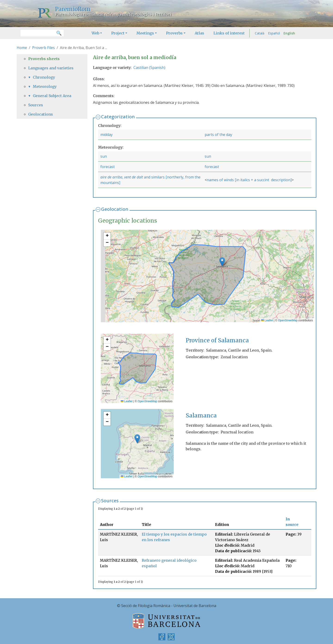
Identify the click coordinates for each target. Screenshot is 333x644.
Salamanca (201, 416)
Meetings (145, 33)
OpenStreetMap (288, 320)
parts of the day (218, 135)
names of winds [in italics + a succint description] (249, 180)
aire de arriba (111, 177)
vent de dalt (134, 177)
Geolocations (41, 114)
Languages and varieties (51, 68)
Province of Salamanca (217, 340)
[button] (222, 262)
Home (22, 48)
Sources (110, 501)
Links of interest (229, 33)
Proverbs (174, 33)
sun (104, 156)
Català (260, 33)
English (289, 33)
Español (274, 33)
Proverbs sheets (44, 59)
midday (106, 135)
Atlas (199, 33)
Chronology (44, 77)
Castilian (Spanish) (149, 67)
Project (118, 33)
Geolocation (115, 209)
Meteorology (45, 86)
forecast (108, 167)
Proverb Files (43, 48)
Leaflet (267, 320)
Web (95, 33)
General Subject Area (52, 96)
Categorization (118, 117)
